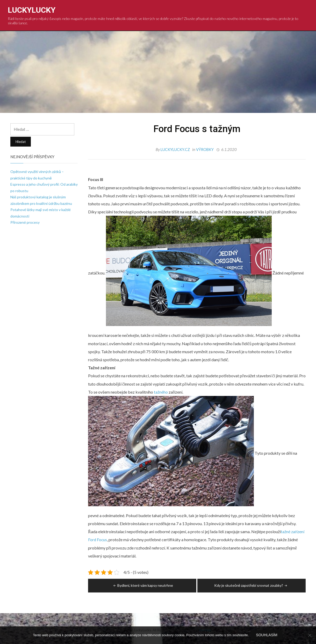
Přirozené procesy (25, 222)
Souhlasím (267, 635)
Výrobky (205, 149)
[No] (310, 635)
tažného (160, 392)
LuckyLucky (32, 10)
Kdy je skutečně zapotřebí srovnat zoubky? (251, 585)
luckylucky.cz (175, 149)
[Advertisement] (158, 70)
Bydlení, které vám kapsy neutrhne (143, 585)
